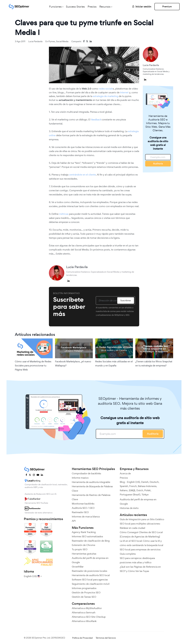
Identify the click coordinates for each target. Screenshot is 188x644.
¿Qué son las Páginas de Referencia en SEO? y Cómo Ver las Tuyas (140, 569)
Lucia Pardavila (35, 41)
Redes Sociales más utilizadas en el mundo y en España (114, 364)
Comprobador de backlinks (86, 473)
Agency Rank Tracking (84, 532)
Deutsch (154, 482)
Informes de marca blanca (86, 517)
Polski (147, 490)
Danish (145, 482)
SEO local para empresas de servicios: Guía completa (140, 552)
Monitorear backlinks (83, 504)
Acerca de (125, 473)
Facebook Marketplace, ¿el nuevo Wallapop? (73, 364)
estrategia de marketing (106, 96)
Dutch (140, 490)
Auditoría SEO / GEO (83, 508)
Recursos (105, 7)
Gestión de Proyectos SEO (86, 592)
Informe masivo (80, 478)
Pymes (52, 41)
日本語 (132, 490)
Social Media (62, 41)
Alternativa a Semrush (84, 613)
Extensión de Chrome (84, 545)
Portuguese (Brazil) (130, 495)
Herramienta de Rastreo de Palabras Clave (91, 497)
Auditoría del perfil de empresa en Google (90, 560)
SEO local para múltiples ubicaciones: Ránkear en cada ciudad (140, 526)
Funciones (55, 7)
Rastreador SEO (80, 512)
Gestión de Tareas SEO (84, 597)
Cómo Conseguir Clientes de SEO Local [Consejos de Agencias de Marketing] (141, 534)
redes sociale (106, 89)
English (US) (133, 482)
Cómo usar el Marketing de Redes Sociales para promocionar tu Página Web (33, 366)
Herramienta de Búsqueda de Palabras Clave (92, 489)
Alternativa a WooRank (84, 621)
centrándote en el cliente (82, 175)
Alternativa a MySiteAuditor (87, 608)
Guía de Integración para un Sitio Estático (142, 519)
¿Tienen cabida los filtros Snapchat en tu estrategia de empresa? (154, 364)
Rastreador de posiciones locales (90, 571)
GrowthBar (78, 567)
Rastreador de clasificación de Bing (91, 541)
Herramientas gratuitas (84, 554)
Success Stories (75, 7)
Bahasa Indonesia (147, 486)
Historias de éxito (129, 508)
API (74, 521)
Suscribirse (126, 300)
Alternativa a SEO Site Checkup (89, 617)
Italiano (124, 490)
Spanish (124, 486)
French (133, 486)
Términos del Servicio (106, 638)
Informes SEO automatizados (87, 536)
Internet (124, 92)
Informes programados (84, 588)
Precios (92, 7)
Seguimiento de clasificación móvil (91, 584)
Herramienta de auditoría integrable (91, 482)
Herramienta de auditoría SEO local (91, 575)
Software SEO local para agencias (90, 580)
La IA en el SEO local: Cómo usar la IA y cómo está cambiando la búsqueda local (141, 543)
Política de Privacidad (82, 638)
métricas (64, 214)
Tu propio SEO (80, 549)
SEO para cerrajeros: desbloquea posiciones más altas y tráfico (137, 560)
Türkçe (145, 495)
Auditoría (158, 164)
